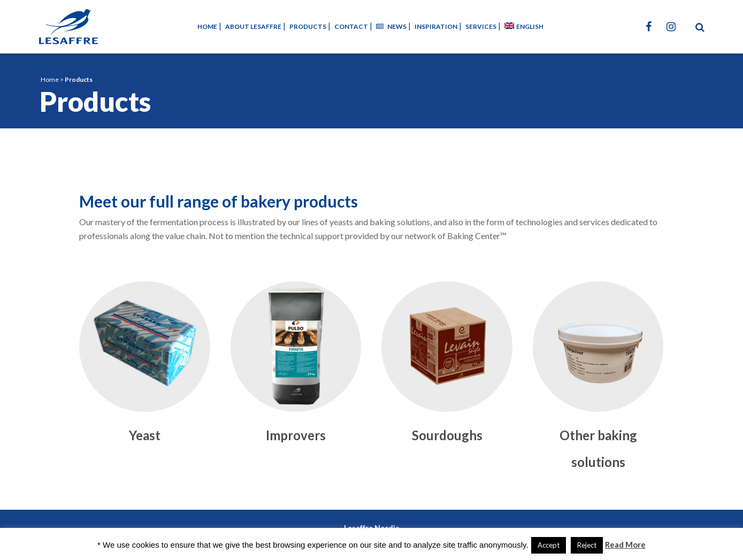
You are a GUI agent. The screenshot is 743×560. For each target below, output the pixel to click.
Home (50, 79)
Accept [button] (549, 545)
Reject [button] (587, 545)
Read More (625, 544)
